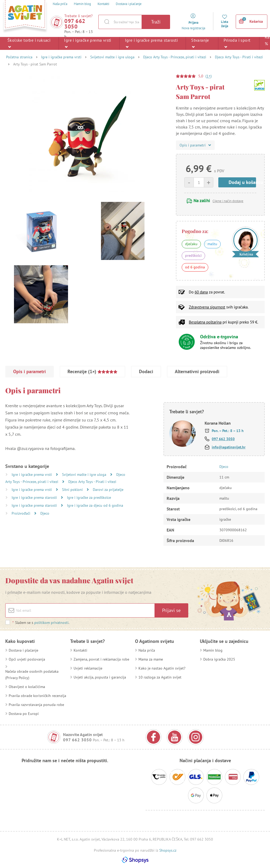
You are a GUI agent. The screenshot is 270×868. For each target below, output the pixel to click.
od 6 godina (195, 267)
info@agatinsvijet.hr (229, 447)
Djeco (45, 513)
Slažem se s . (41, 623)
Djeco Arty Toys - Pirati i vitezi (239, 57)
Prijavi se (171, 610)
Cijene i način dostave (228, 201)
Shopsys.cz (168, 850)
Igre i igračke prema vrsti (88, 43)
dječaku (191, 244)
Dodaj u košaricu (242, 182)
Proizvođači (21, 513)
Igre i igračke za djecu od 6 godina (95, 505)
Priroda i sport (237, 43)
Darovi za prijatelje (108, 490)
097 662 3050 (75, 24)
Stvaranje (200, 43)
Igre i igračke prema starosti (151, 43)
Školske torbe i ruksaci (29, 43)
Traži (156, 22)
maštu (212, 244)
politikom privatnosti (51, 623)
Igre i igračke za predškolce (89, 497)
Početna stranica (19, 57)
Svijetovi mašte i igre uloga (112, 57)
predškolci (193, 255)
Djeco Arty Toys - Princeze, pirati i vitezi (175, 57)
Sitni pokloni (73, 490)
